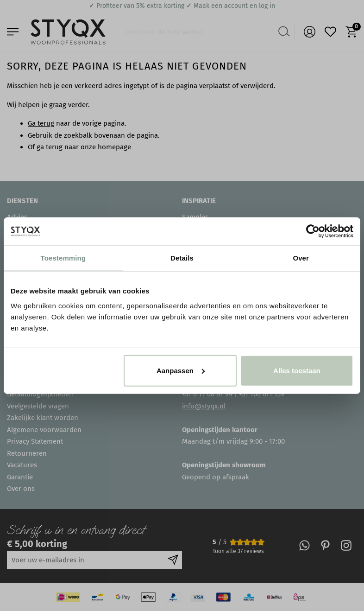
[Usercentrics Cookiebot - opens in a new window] (313, 231)
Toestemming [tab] (63, 258)
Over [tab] (301, 258)
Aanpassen (181, 370)
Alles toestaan (297, 370)
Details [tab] (182, 258)
